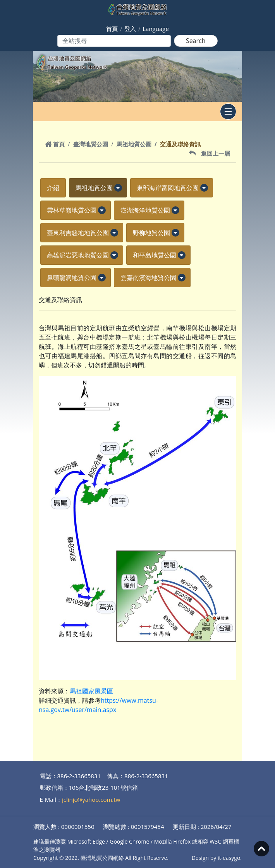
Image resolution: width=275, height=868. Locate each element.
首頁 (112, 29)
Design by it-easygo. (217, 858)
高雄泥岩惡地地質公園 (78, 255)
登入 (130, 29)
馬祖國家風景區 (91, 691)
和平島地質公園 (155, 255)
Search (196, 41)
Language (156, 29)
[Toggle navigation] (228, 112)
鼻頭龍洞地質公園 (72, 278)
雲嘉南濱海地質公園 (148, 278)
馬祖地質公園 (134, 144)
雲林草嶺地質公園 (72, 210)
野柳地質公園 (151, 233)
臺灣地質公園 (91, 144)
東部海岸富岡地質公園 (168, 188)
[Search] (114, 41)
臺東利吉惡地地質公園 (78, 233)
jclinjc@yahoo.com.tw (91, 799)
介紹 (53, 188)
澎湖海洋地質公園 (145, 210)
